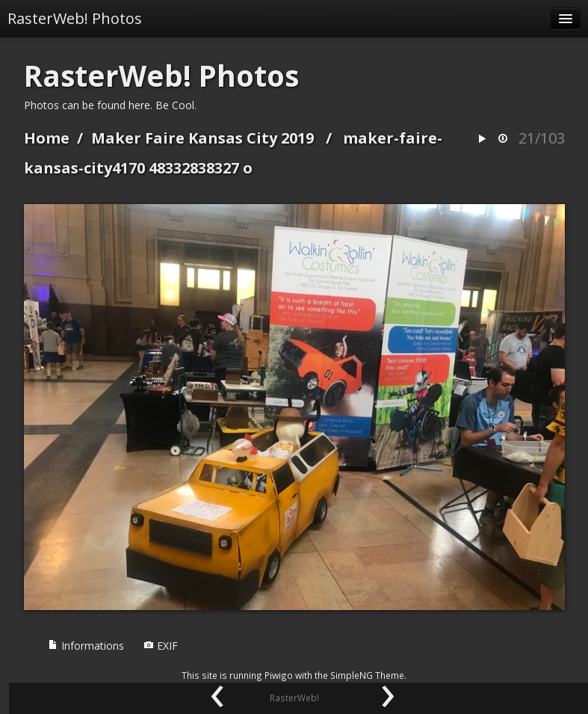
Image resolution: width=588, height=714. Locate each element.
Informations (86, 646)
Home (47, 138)
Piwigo (279, 675)
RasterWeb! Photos (75, 18)
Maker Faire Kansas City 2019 (202, 138)
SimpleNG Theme (367, 675)
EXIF (161, 646)
